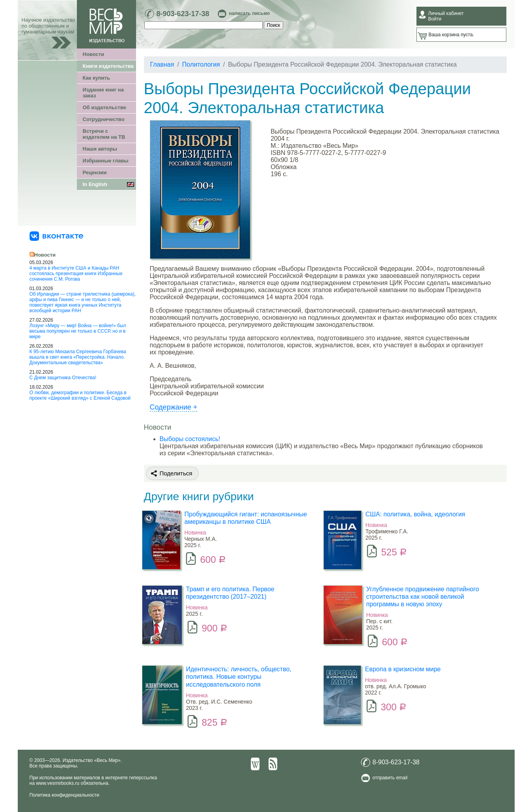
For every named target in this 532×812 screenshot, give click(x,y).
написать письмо (249, 13)
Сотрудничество (104, 119)
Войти (435, 19)
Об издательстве (105, 107)
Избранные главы (106, 161)
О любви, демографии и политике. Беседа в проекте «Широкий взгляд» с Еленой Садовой (80, 395)
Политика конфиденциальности (64, 795)
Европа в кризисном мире (403, 669)
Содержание (174, 407)
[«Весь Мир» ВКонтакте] (56, 236)
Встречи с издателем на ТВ (104, 134)
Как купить (96, 78)
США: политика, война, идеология (415, 514)
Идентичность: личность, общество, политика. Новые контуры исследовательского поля (239, 677)
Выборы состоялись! (190, 439)
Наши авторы (100, 149)
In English (95, 184)
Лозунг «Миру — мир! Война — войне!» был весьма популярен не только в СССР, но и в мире (78, 331)
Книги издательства (108, 66)
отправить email (390, 778)
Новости (94, 54)
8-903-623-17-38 (183, 14)
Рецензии (95, 172)
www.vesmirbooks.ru (58, 783)
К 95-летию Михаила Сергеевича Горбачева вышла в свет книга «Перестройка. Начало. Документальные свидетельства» (78, 357)
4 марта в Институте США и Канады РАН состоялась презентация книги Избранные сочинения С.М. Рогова (76, 274)
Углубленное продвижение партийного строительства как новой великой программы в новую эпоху (423, 597)
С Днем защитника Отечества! (63, 378)
